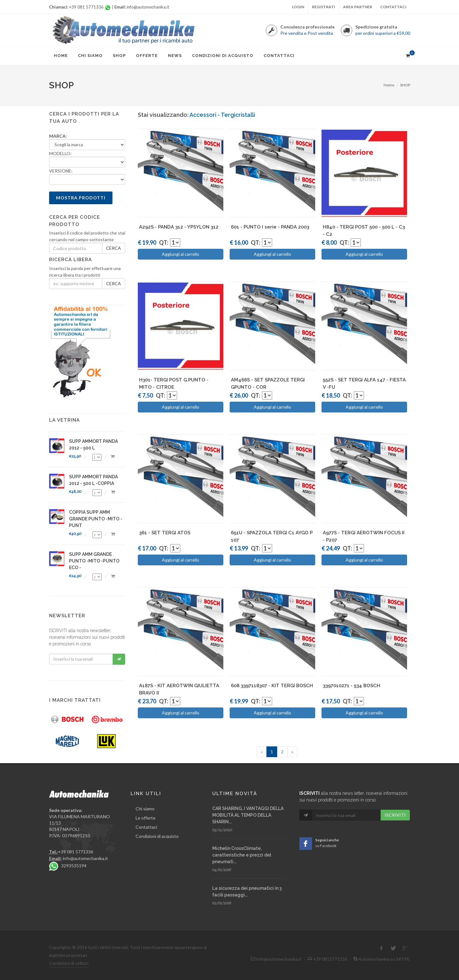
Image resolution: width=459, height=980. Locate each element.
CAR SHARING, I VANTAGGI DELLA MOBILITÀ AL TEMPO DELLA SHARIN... (248, 815)
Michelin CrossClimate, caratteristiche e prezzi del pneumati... (242, 855)
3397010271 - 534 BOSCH (351, 686)
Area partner (358, 7)
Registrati (324, 7)
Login (298, 7)
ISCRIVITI (395, 815)
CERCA (114, 248)
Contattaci (393, 7)
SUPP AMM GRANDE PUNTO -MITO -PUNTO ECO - (94, 561)
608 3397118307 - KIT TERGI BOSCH (272, 686)
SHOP (405, 85)
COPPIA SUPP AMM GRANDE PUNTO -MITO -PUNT (96, 519)
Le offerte (146, 818)
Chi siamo (145, 809)
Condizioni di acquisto (157, 836)
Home (389, 85)
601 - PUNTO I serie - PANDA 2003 (270, 227)
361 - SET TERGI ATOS (165, 533)
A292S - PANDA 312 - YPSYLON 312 (179, 227)
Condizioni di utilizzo (69, 963)
